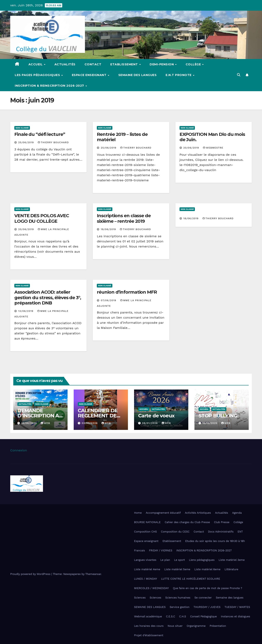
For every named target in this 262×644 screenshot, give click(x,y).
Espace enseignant (90, 75)
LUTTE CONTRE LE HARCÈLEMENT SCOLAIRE (191, 579)
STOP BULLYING (218, 416)
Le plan (165, 560)
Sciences (140, 598)
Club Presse (222, 522)
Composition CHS (145, 532)
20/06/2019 (192, 148)
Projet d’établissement (149, 635)
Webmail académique (148, 616)
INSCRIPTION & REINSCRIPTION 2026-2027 (50, 86)
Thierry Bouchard (53, 142)
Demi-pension (162, 64)
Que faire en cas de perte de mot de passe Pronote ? (208, 588)
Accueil (36, 64)
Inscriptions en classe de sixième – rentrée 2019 (124, 218)
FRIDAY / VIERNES (161, 550)
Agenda (237, 513)
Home (138, 513)
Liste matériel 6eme (207, 569)
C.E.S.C (171, 616)
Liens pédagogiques (202, 560)
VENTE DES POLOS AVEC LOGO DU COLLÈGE (42, 218)
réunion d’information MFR (127, 292)
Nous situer (175, 626)
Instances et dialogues (235, 616)
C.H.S (183, 616)
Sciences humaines (178, 598)
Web (45, 423)
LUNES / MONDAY (146, 579)
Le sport (180, 560)
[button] (239, 75)
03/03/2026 (90, 423)
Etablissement (125, 64)
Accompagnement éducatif (163, 513)
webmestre (213, 148)
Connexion (19, 450)
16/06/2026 (30, 423)
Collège (194, 64)
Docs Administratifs (221, 532)
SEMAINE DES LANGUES (150, 607)
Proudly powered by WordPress (31, 574)
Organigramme (196, 626)
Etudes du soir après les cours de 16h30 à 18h (215, 541)
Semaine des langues (138, 75)
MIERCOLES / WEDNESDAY (151, 588)
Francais (139, 550)
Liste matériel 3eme (232, 560)
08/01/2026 (150, 423)
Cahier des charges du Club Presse (187, 522)
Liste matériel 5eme (177, 569)
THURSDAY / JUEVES (207, 607)
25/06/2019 (27, 142)
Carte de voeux (156, 416)
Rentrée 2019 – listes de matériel (122, 137)
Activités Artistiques (198, 513)
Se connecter (203, 598)
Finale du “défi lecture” (40, 134)
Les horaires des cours (149, 626)
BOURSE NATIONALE (147, 522)
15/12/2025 (210, 423)
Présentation (218, 626)
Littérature (231, 569)
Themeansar (93, 574)
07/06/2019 (109, 300)
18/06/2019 (191, 218)
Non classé (22, 128)
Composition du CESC (175, 532)
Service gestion (180, 607)
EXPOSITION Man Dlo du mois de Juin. (212, 137)
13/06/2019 (26, 311)
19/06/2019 (109, 229)
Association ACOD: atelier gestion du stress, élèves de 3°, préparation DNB (48, 298)
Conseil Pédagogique (203, 616)
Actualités (65, 64)
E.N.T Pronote (179, 75)
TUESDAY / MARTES (237, 607)
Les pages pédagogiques (38, 75)
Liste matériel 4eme (147, 569)
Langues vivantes (145, 560)
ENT (240, 532)
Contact (93, 64)
